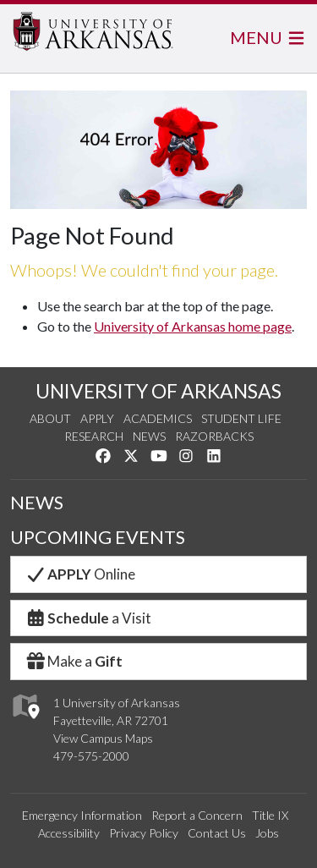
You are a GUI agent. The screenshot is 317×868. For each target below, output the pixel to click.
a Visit (88, 618)
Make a (74, 661)
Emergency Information (82, 815)
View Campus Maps (103, 738)
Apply (97, 418)
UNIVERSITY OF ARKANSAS (158, 391)
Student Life (241, 418)
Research (94, 436)
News (149, 436)
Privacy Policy (144, 833)
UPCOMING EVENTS (98, 537)
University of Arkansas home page (193, 326)
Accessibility (69, 833)
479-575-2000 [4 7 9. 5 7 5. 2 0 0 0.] (91, 756)
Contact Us (217, 833)
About (50, 418)
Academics (158, 418)
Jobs (267, 833)
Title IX (270, 815)
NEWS (37, 503)
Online (80, 574)
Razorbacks (214, 436)
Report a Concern (197, 815)
